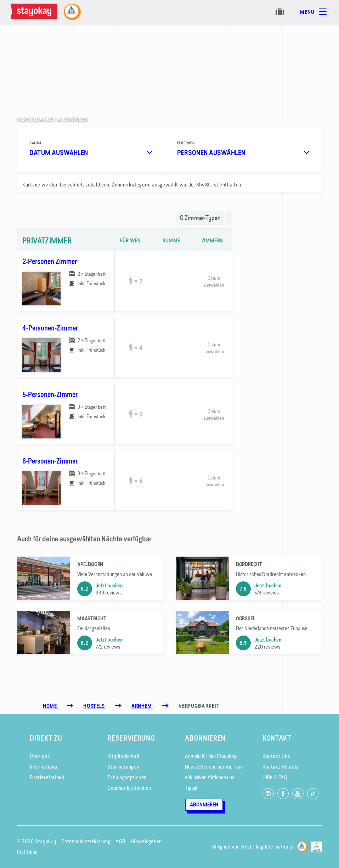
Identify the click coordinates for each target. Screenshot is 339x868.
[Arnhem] (142, 706)
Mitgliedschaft (123, 756)
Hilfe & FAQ (275, 777)
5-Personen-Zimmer (50, 395)
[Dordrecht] (249, 578)
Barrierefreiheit (47, 777)
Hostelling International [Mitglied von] (267, 847)
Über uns (40, 756)
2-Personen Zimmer (50, 261)
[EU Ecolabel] (317, 846)
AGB (121, 841)
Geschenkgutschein (129, 788)
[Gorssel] (249, 633)
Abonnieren (204, 805)
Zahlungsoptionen (127, 777)
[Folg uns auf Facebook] (283, 794)
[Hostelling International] (302, 846)
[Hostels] (95, 706)
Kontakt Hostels (280, 767)
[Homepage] (35, 13)
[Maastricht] (90, 633)
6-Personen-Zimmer (50, 461)
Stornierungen (123, 767)
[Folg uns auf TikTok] (313, 794)
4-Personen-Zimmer (50, 328)
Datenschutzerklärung (86, 841)
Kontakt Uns (276, 756)
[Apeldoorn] (90, 578)
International (44, 767)
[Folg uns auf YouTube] (298, 794)
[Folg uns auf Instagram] (268, 794)
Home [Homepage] (50, 706)
